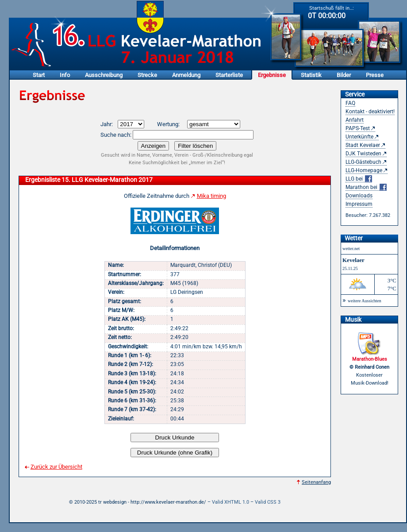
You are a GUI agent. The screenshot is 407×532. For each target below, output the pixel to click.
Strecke (147, 75)
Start (39, 75)
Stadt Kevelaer (363, 145)
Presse (375, 75)
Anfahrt (355, 120)
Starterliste (229, 75)
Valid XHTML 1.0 (230, 502)
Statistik (311, 75)
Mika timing (211, 196)
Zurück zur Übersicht (56, 467)
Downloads (359, 196)
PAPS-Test (358, 128)
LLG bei (359, 179)
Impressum (359, 204)
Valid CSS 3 (268, 502)
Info (65, 75)
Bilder (344, 75)
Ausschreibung (104, 75)
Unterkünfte (359, 137)
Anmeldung (186, 75)
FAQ (350, 103)
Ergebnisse (272, 75)
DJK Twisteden (363, 154)
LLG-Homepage (364, 170)
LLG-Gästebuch (363, 162)
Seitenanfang (316, 482)
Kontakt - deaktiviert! (370, 112)
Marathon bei (366, 187)
